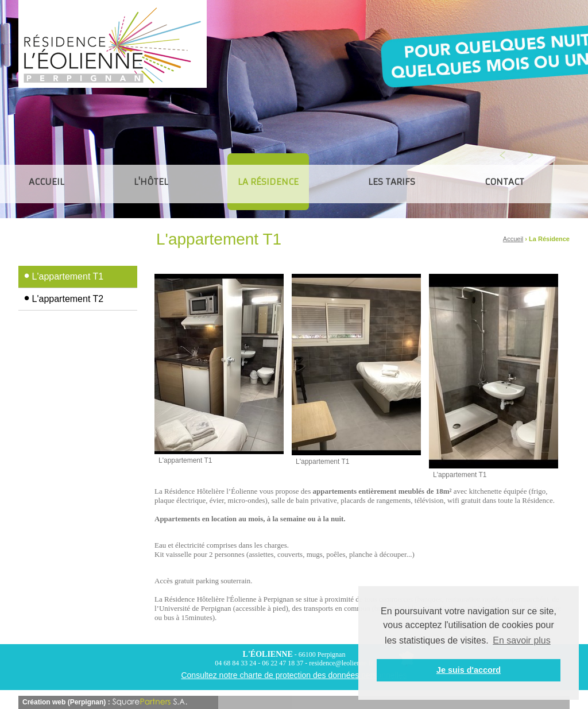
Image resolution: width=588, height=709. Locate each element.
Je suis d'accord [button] (469, 670)
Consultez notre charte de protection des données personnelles (294, 675)
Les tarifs (392, 182)
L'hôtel (151, 182)
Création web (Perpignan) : (105, 702)
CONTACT (504, 182)
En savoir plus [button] (522, 640)
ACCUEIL (47, 182)
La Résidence (268, 184)
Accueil (513, 239)
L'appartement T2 (68, 299)
